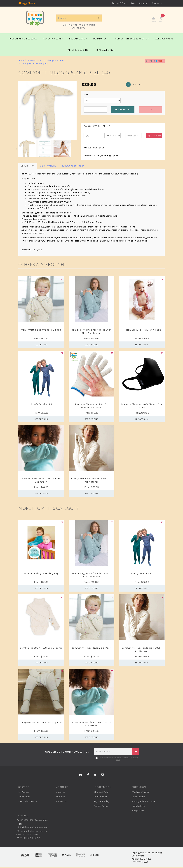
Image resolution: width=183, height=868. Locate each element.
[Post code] (133, 137)
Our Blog (61, 798)
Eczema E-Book (119, 3)
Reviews (73, 167)
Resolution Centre (27, 803)
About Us (61, 793)
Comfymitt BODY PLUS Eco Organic (41, 649)
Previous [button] (16, 150)
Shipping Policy (102, 793)
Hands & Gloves (53, 40)
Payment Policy (102, 803)
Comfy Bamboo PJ (41, 405)
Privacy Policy (101, 807)
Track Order (24, 798)
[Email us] (81, 776)
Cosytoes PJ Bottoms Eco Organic (41, 723)
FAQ (133, 3)
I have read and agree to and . (117, 760)
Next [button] (73, 150)
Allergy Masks (164, 40)
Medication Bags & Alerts (132, 40)
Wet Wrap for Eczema (23, 40)
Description (28, 167)
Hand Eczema (138, 798)
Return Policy (101, 798)
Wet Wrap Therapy (141, 793)
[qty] (92, 137)
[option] (47, 112)
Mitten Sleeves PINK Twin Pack (142, 331)
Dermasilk (101, 40)
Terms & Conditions (122, 759)
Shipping (143, 3)
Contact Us (157, 3)
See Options (41, 346)
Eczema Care (78, 40)
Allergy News (27, 3)
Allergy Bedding (78, 51)
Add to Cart (123, 111)
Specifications (48, 167)
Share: (155, 62)
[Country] (113, 137)
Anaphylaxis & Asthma (143, 803)
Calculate (155, 137)
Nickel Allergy (105, 51)
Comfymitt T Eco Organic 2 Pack (41, 331)
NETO (146, 863)
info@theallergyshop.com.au (33, 827)
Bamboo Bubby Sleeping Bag (41, 575)
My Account (24, 793)
